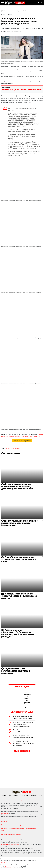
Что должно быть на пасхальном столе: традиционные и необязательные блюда (23, 724)
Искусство (33, 796)
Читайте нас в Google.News (22, 441)
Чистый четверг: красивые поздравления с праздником (23, 737)
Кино (10, 796)
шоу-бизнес (8, 448)
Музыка (16, 796)
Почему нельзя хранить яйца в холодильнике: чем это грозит (23, 718)
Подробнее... (4, 863)
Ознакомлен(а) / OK (20, 867)
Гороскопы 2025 (22, 11)
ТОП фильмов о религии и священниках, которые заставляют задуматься (24, 743)
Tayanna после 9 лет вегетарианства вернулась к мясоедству (16, 671)
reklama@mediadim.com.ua (10, 844)
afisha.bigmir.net (5, 813)
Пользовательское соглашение (11, 834)
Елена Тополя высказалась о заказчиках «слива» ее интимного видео (19, 559)
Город (4, 796)
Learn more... (9, 867)
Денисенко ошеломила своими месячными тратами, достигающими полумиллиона (17, 486)
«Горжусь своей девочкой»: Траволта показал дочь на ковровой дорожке (20, 596)
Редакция (4, 821)
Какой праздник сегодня (8, 11)
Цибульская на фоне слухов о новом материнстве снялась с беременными (20, 523)
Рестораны (24, 796)
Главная (4, 15)
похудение (16, 448)
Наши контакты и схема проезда (12, 825)
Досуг (10, 15)
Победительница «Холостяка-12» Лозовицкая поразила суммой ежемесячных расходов (18, 633)
